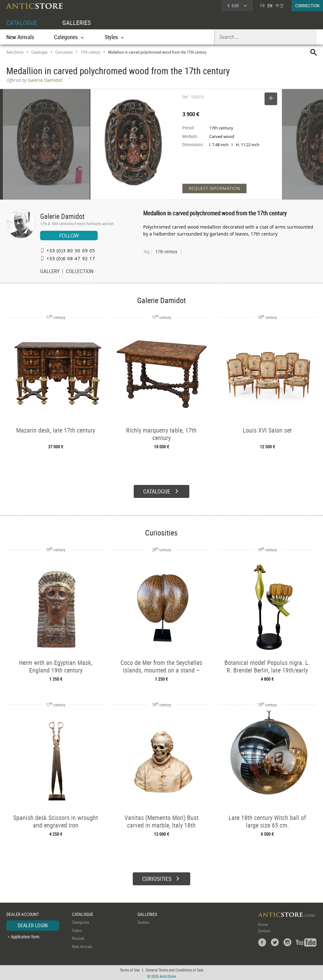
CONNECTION (307, 6)
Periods (78, 938)
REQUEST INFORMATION (214, 188)
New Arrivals (20, 37)
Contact (264, 930)
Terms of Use (130, 969)
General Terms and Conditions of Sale (175, 969)
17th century (90, 52)
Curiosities (64, 52)
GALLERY (50, 272)
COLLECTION (80, 272)
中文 (280, 6)
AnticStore (15, 52)
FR (262, 6)
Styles (77, 929)
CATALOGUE (22, 23)
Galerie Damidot (62, 216)
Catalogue (39, 52)
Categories (81, 922)
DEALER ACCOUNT (23, 913)
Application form (25, 936)
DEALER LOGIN (33, 925)
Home (263, 924)
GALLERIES (76, 23)
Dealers (143, 922)
